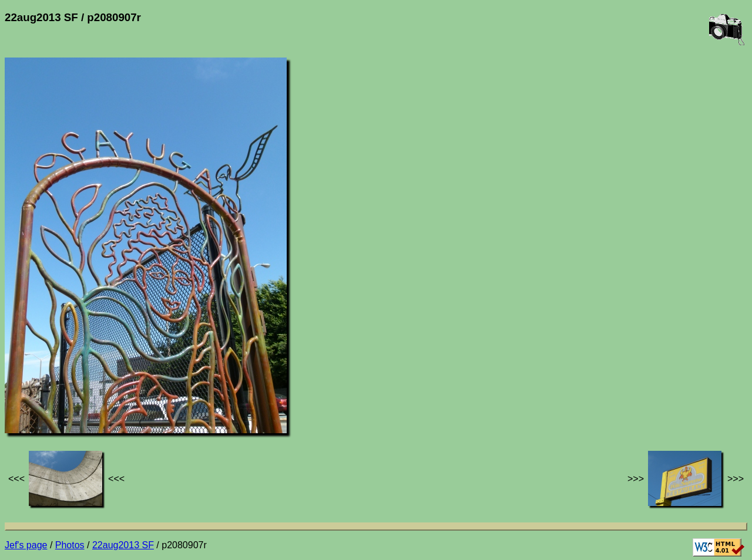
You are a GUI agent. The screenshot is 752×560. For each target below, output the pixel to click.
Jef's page (26, 545)
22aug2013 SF (123, 545)
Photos (70, 545)
